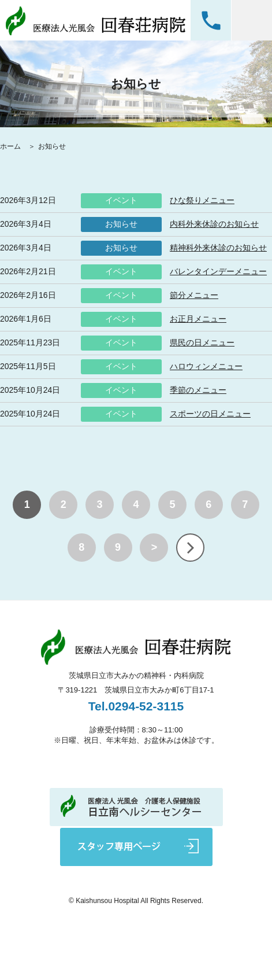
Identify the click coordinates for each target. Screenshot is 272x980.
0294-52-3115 (211, 20)
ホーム (11, 146)
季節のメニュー (198, 390)
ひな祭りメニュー (202, 200)
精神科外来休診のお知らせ (218, 248)
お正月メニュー (198, 319)
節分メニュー (194, 295)
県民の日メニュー (202, 342)
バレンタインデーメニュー (218, 271)
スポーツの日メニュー (210, 414)
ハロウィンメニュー (206, 366)
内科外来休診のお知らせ (214, 224)
